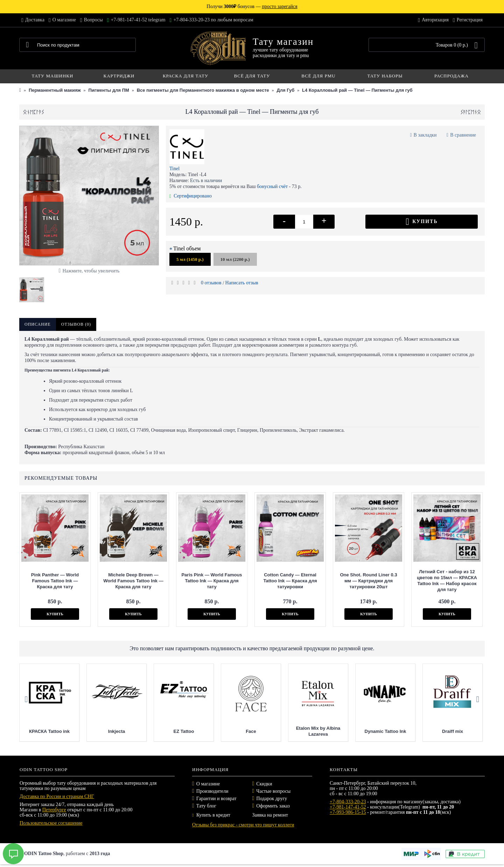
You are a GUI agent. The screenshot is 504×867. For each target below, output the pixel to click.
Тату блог (206, 806)
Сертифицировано (191, 196)
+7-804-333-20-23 (348, 802)
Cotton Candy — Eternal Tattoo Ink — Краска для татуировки (290, 581)
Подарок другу (272, 799)
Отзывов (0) (76, 324)
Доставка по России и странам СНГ (57, 796)
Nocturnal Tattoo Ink (29, 731)
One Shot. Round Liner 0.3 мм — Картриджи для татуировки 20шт (368, 581)
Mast (96, 731)
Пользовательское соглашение (51, 823)
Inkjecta (231, 731)
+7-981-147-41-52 (348, 807)
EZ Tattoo (298, 731)
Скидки (264, 784)
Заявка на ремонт (270, 815)
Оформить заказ (273, 806)
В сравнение (463, 135)
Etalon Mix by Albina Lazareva (432, 731)
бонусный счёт (272, 186)
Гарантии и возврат (216, 799)
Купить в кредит (211, 815)
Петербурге (54, 810)
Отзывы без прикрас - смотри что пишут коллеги (243, 825)
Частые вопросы (273, 791)
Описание (38, 324)
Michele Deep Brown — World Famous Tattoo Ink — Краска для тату (133, 581)
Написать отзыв (242, 283)
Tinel (174, 169)
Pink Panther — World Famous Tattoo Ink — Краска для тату (55, 581)
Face (365, 731)
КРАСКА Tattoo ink (163, 731)
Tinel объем (187, 248)
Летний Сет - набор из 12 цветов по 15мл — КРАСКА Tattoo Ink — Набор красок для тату (447, 581)
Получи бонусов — (252, 6)
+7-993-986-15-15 (348, 812)
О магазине (208, 784)
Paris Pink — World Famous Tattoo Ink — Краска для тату (212, 581)
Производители (212, 791)
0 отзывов (211, 283)
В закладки (425, 135)
